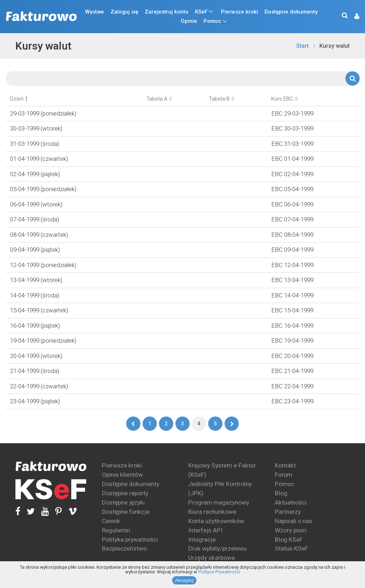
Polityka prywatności (130, 540)
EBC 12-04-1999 (292, 265)
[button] (353, 17)
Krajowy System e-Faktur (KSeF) (222, 470)
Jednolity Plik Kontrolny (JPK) (220, 489)
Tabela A (159, 99)
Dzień (19, 99)
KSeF (201, 12)
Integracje (202, 540)
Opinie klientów (122, 475)
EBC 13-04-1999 (292, 280)
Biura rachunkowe (212, 512)
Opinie (189, 21)
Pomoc (212, 21)
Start (302, 46)
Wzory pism (291, 530)
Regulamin (116, 530)
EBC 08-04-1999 (292, 235)
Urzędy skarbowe (212, 558)
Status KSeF (291, 548)
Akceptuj (184, 580)
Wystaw (95, 12)
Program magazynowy (219, 502)
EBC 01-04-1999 (292, 159)
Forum (284, 475)
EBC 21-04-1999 (292, 371)
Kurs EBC (285, 99)
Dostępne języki (123, 502)
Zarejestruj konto (167, 12)
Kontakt (285, 465)
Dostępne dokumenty (291, 12)
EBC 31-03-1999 (292, 144)
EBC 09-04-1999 (292, 250)
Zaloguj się (124, 12)
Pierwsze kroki (240, 12)
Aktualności (291, 502)
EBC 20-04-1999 (292, 356)
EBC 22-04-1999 (292, 386)
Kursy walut (43, 46)
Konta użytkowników (216, 521)
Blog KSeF (289, 540)
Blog (281, 493)
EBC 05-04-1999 (292, 189)
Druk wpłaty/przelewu (217, 548)
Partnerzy (288, 512)
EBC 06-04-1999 (292, 204)
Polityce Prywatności (219, 572)
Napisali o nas (294, 521)
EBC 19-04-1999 (292, 341)
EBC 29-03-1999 (292, 113)
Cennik (111, 521)
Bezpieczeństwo (124, 548)
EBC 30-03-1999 (292, 128)
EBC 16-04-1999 (292, 326)
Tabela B (222, 99)
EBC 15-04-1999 (292, 310)
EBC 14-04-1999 (292, 295)
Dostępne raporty (125, 493)
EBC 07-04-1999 (292, 219)
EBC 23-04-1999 (292, 401)
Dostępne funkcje (126, 512)
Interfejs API (205, 530)
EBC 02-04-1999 (292, 174)
